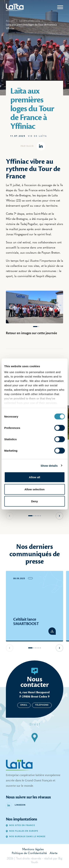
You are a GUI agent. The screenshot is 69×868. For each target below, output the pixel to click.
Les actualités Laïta (30, 21)
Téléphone (42, 705)
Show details (49, 465)
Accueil (10, 21)
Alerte (54, 853)
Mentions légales (33, 849)
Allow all (34, 477)
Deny (34, 501)
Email (24, 705)
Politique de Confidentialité (29, 853)
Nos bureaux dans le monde (26, 837)
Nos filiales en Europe (22, 831)
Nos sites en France (20, 826)
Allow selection (34, 489)
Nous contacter (35, 682)
